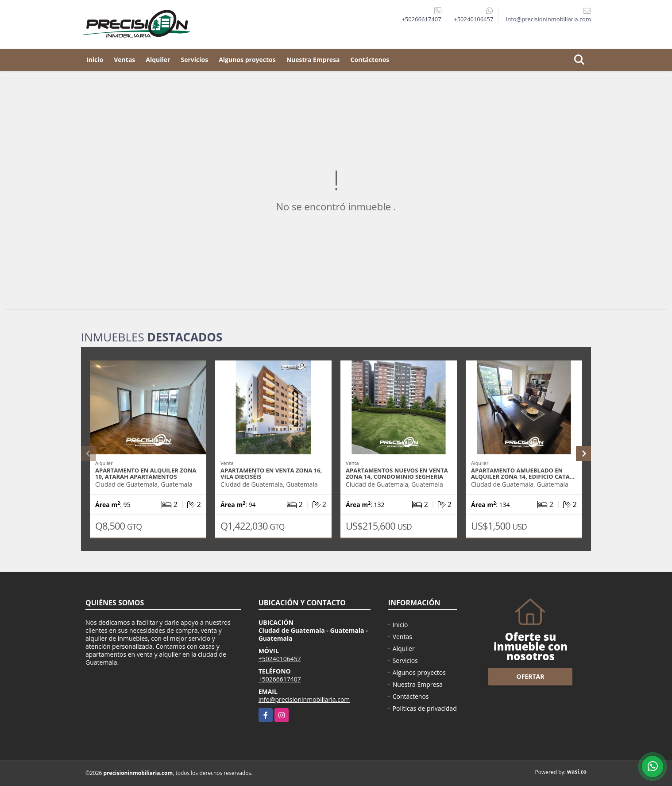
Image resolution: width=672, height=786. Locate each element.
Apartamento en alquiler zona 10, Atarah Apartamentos (146, 473)
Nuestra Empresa (313, 60)
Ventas (124, 60)
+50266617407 (421, 19)
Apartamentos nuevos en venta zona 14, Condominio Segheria (397, 473)
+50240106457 (473, 19)
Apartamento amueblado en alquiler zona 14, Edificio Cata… (523, 473)
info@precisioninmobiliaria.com (304, 699)
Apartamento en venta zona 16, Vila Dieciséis (271, 473)
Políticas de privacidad (425, 708)
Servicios (195, 60)
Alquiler (158, 60)
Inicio (95, 60)
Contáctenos (370, 60)
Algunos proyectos (247, 60)
